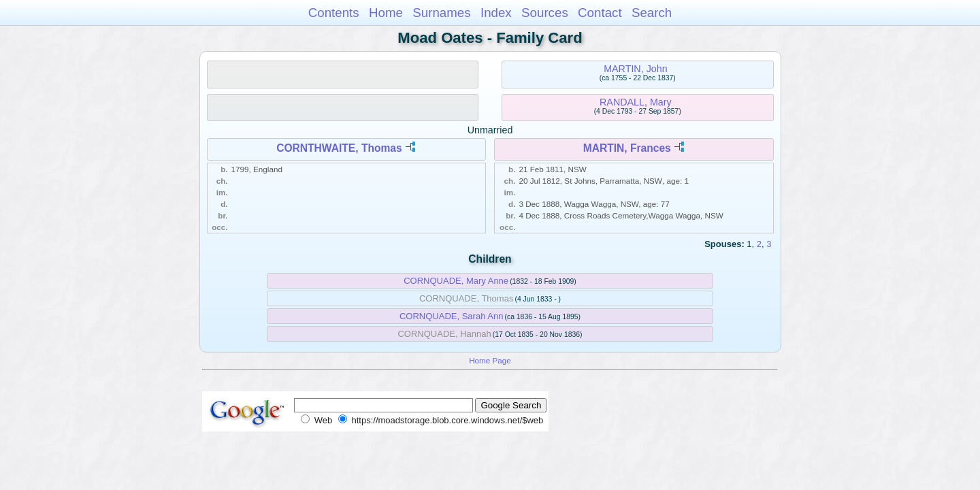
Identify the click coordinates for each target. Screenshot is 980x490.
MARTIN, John (636, 69)
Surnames (441, 13)
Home (386, 13)
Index (496, 13)
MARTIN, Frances (627, 148)
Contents (334, 13)
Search (652, 13)
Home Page (490, 360)
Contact (600, 13)
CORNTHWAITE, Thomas (339, 148)
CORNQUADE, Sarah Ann (451, 316)
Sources (545, 13)
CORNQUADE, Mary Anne (456, 281)
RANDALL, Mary (636, 102)
